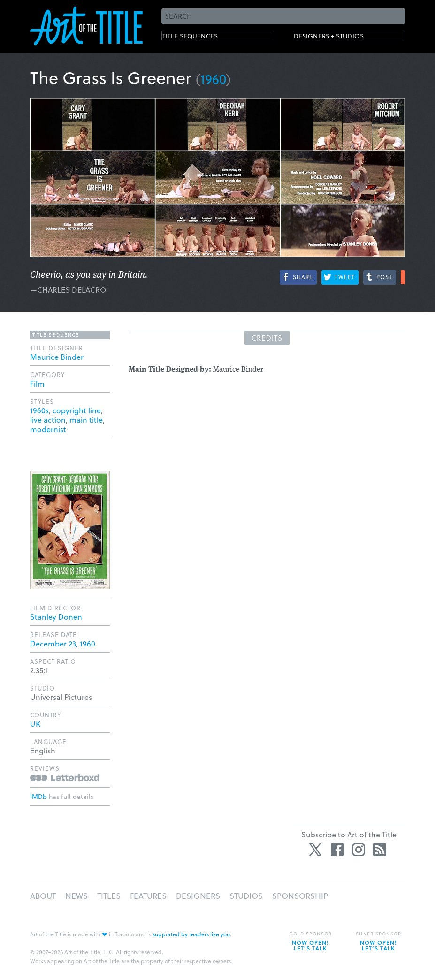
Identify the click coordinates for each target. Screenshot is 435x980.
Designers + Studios (343, 38)
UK (35, 724)
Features (148, 896)
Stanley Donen (56, 617)
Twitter (316, 850)
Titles (109, 896)
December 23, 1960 (63, 643)
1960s (39, 410)
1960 (213, 79)
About (43, 896)
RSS (380, 850)
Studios (246, 896)
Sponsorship (300, 896)
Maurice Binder (57, 357)
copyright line (77, 410)
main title (86, 420)
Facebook (337, 850)
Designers (198, 896)
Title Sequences (201, 38)
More (403, 277)
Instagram (359, 850)
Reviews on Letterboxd (65, 778)
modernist (48, 429)
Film (37, 384)
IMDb (38, 796)
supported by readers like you (191, 934)
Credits (267, 338)
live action (48, 420)
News (76, 896)
